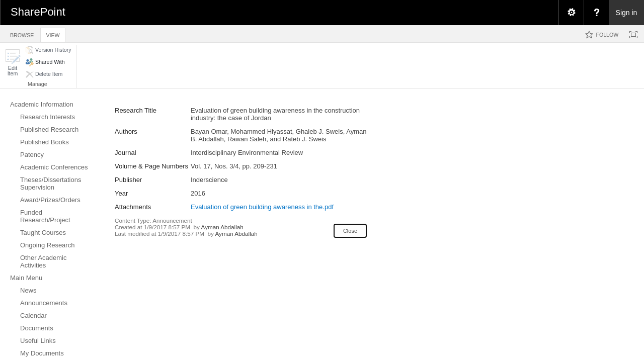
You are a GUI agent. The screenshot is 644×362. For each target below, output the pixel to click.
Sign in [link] (627, 13)
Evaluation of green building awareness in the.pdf (262, 207)
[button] (13, 63)
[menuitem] (571, 13)
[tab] (22, 33)
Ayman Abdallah (222, 227)
